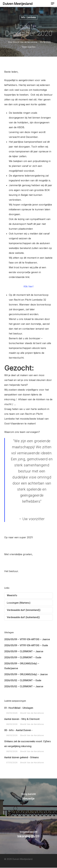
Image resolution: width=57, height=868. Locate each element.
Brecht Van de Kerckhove (25, 42)
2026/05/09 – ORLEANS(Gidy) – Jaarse (26, 674)
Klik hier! (28, 286)
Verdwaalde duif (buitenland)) (23, 617)
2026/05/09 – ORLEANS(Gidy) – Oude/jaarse (22, 666)
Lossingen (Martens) (19, 603)
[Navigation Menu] (53, 3)
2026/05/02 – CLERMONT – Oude (23, 680)
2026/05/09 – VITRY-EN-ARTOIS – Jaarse (27, 639)
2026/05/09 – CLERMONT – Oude (23, 657)
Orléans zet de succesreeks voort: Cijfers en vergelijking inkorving (28, 744)
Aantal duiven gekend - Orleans (22, 757)
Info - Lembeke (28, 17)
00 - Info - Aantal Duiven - (18, 730)
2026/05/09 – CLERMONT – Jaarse (24, 651)
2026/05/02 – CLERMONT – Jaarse (24, 686)
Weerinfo (12, 595)
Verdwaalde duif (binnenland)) (24, 610)
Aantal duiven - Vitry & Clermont (22, 719)
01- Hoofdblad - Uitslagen (19, 708)
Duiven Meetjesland (18, 3)
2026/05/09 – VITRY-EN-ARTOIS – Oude (26, 645)
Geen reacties (29, 47)
